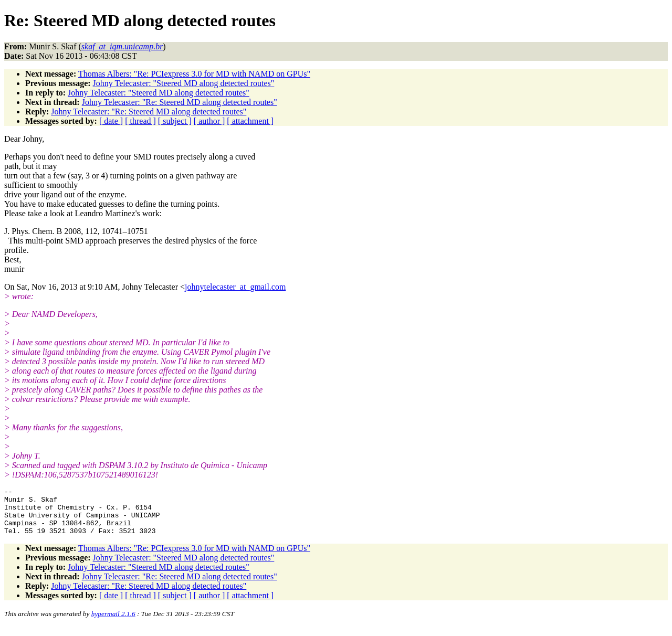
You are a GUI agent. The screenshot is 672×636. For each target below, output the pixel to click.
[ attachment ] (250, 121)
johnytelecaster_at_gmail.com (235, 287)
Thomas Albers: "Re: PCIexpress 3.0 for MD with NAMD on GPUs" (194, 74)
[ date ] (111, 121)
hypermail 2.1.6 (113, 623)
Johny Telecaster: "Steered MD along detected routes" (184, 83)
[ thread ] (140, 121)
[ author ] (209, 121)
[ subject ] (175, 121)
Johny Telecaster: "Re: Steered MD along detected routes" (180, 102)
